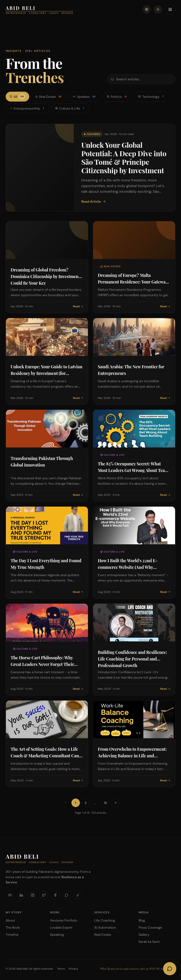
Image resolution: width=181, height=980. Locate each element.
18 (105, 803)
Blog (142, 920)
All (17, 97)
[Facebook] (55, 895)
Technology (152, 97)
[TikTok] (78, 895)
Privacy (74, 969)
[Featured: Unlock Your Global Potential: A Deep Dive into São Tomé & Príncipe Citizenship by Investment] (90, 168)
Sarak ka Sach (149, 942)
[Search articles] (141, 79)
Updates (85, 97)
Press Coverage (150, 927)
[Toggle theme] (158, 9)
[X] (44, 895)
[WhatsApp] (66, 895)
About (10, 920)
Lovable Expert (61, 927)
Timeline (12, 935)
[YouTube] (10, 895)
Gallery (144, 935)
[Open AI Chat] (170, 969)
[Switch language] (147, 9)
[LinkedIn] (21, 895)
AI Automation (105, 927)
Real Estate (49, 97)
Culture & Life (70, 108)
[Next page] (115, 803)
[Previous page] (66, 803)
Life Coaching (105, 920)
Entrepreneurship (27, 108)
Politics (117, 97)
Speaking (57, 935)
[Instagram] (33, 895)
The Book (13, 927)
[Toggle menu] (170, 9)
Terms (61, 969)
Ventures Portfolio (64, 920)
